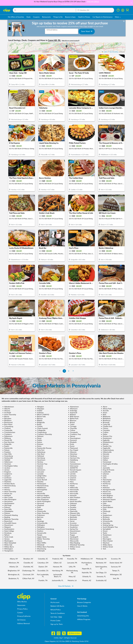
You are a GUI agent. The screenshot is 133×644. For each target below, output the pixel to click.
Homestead (106, 462)
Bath (104, 415)
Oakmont (72, 503)
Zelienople (40, 551)
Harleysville (8, 458)
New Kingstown (42, 500)
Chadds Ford (107, 426)
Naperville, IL (87, 569)
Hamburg (72, 456)
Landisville (73, 472)
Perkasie (72, 509)
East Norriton (8, 442)
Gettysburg (40, 452)
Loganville (7, 480)
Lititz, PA (72, 567)
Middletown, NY (87, 559)
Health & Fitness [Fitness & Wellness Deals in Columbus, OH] (84, 17)
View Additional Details (66, 4)
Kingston (7, 472)
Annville (105, 411)
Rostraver (73, 519)
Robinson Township (10, 519)
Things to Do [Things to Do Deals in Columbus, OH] (58, 17)
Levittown (7, 478)
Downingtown (74, 438)
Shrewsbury (73, 525)
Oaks (104, 503)
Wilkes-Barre (8, 547)
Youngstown (8, 551)
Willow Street (107, 547)
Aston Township (9, 415)
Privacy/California (24, 616)
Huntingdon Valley (10, 466)
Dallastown (8, 436)
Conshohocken (9, 432)
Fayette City (106, 446)
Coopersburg (41, 432)
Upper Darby (41, 537)
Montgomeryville (108, 490)
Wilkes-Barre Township (45, 547)
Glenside (105, 454)
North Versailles (75, 501)
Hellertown (7, 462)
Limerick (72, 478)
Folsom (6, 450)
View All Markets (66, 586)
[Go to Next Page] (73, 371)
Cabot (71, 425)
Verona (6, 539)
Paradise (72, 507)
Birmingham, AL (14, 575)
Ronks (38, 519)
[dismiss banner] (124, 21)
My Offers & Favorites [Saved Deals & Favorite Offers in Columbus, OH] (16, 17)
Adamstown (73, 407)
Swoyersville (41, 533)
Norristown (8, 501)
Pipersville (73, 511)
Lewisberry (40, 478)
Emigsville (7, 444)
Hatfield (6, 460)
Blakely (39, 421)
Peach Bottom (107, 507)
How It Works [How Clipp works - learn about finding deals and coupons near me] (82, 606)
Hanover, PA (58, 567)
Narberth (7, 496)
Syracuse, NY (116, 567)
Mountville (40, 494)
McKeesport (41, 484)
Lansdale (39, 474)
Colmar (72, 430)
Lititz (104, 478)
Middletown (41, 488)
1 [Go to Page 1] (64, 371)
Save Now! (87, 31)
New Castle (8, 498)
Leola (104, 476)
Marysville (106, 482)
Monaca (6, 490)
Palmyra (6, 507)
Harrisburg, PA (58, 571)
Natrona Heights (42, 496)
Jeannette (105, 468)
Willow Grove (74, 547)
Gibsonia (72, 452)
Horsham (7, 464)
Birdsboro (7, 421)
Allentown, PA (14, 563)
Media (71, 486)
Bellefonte (106, 417)
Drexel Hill (7, 440)
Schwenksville (41, 523)
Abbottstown (8, 407)
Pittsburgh (106, 511)
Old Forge (7, 505)
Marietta (39, 482)
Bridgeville (40, 423)
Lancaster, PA (72, 563)
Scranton (72, 523)
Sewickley (106, 523)
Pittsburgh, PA (101, 559)
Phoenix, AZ (87, 581)
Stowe (104, 531)
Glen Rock (40, 454)
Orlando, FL (87, 577)
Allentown (73, 409)
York (103, 549)
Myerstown (106, 494)
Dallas (104, 434)
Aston (104, 413)
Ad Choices (21, 620)
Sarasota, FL (101, 577)
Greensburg (8, 456)
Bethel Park (73, 419)
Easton (39, 442)
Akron (104, 407)
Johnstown (40, 470)
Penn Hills (7, 509)
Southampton (8, 529)
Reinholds (73, 517)
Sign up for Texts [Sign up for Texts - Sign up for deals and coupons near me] (57, 624)
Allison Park (106, 409)
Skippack (7, 527)
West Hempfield (9, 543)
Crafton (105, 432)
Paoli (38, 507)
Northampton (8, 503)
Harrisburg (40, 458)
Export (6, 446)
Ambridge (73, 411)
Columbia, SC (43, 559)
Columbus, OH (43, 563)
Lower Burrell (41, 480)
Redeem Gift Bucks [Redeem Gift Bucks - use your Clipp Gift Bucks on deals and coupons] (57, 606)
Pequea (39, 509)
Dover (38, 438)
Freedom (7, 452)
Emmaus (39, 444)
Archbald (7, 413)
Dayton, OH (43, 567)
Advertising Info (83, 616)
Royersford (7, 521)
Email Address (52, 30)
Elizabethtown (107, 442)
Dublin (39, 440)
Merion (6, 488)
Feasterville (7, 448)
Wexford (105, 543)
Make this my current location (71, 41)
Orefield (72, 505)
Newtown (73, 500)
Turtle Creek (8, 537)
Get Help (54, 617)
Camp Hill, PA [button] (54, 40)
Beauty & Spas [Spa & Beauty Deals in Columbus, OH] (70, 17)
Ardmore (39, 413)
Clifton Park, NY (28, 579)
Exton (38, 446)
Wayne (39, 541)
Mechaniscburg (42, 486)
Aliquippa (40, 409)
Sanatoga (40, 521)
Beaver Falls (41, 417)
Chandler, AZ (28, 563)
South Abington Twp (109, 527)
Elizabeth (72, 442)
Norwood (40, 503)
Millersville (73, 488)
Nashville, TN (87, 573)
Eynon (71, 446)
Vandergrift (73, 537)
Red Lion (39, 517)
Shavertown (8, 525)
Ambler (39, 411)
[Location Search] (95, 10)
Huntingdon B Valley (109, 464)
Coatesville (7, 430)
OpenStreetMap (114, 52)
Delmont (39, 436)
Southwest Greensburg (45, 529)
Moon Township (9, 492)
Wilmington (8, 549)
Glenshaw (73, 454)
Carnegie (72, 426)
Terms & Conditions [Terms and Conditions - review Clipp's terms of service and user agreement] (58, 613)
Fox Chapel (73, 450)
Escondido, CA (43, 571)
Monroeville (73, 490)
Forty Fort (40, 450)
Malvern (72, 480)
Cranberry (7, 434)
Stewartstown (74, 531)
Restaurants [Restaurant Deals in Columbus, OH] (46, 17)
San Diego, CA (101, 573)
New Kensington (9, 500)
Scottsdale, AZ (101, 581)
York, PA (116, 579)
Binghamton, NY (14, 571)
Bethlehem (106, 419)
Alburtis (6, 409)
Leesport (6, 476)
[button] (131, 3)
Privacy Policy (22, 609)
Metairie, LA (72, 581)
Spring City (73, 529)
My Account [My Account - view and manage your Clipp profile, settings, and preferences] (55, 602)
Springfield (106, 529)
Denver (72, 436)
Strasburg (7, 533)
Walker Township (42, 539)
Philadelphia (8, 511)
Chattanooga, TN (28, 571)
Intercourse (73, 466)
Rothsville (105, 519)
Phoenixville (41, 511)
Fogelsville (106, 448)
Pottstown (40, 515)
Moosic (39, 492)
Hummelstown (74, 464)
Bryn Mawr (7, 425)
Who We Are (22, 602)
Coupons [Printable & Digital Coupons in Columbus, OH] (36, 17)
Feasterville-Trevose (43, 448)
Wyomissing (41, 549)
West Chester (107, 541)
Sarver (71, 521)
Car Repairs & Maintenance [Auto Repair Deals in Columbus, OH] (103, 17)
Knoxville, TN (72, 559)
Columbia (105, 430)
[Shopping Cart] (127, 10)
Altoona (6, 411)
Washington (8, 541)
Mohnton (105, 488)
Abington (40, 407)
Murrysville (73, 494)
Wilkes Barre (107, 545)
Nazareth (72, 496)
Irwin (104, 466)
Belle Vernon (74, 417)
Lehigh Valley (41, 476)
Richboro (105, 517)
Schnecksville (107, 521)
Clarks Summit (42, 428)
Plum (104, 513)
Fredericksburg (107, 450)
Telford (6, 535)
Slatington (40, 527)
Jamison (39, 468)
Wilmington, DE (116, 575)
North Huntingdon (43, 501)
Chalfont (7, 428)
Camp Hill (105, 425)
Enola (71, 444)
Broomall (105, 423)
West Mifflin (41, 543)
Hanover (105, 456)
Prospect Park (74, 515)
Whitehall (40, 545)
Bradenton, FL (14, 579)
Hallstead (40, 456)
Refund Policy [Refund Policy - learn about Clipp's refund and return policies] (56, 610)
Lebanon (105, 474)
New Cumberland (43, 498)
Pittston (6, 513)
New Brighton (107, 496)
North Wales (107, 501)
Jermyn (6, 470)
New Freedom (74, 498)
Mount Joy (106, 492)
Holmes (72, 462)
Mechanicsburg (9, 486)
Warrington (106, 539)
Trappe (71, 535)
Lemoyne (72, 476)
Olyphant (40, 505)
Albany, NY (14, 559)
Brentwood (7, 423)
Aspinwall (73, 413)
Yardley (72, 549)
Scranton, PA (116, 559)
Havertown (40, 460)
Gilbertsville (106, 452)
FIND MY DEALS (93, 2)
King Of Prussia (108, 470)
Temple (39, 535)
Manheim (7, 482)
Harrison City (74, 458)
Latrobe (72, 474)
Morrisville (73, 492)
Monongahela (41, 490)
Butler (38, 425)
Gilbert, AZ (58, 563)
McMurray (73, 484)
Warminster (73, 539)
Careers (20, 613)
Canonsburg (8, 426)
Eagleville (105, 440)
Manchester (106, 480)
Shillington (40, 525)
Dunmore (72, 440)
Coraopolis (73, 432)
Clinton (105, 428)
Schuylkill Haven (9, 523)
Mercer (105, 486)
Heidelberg (73, 460)
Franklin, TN (43, 581)
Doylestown (106, 438)
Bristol (71, 423)
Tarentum (72, 533)
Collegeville (40, 430)
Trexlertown (106, 535)
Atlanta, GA (14, 567)
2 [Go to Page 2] (69, 371)
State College (8, 531)
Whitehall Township (76, 545)
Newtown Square (108, 500)
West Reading (74, 543)
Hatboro (105, 458)
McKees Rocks (9, 484)
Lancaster (40, 472)
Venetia (105, 537)
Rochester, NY (101, 563)
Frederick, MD (58, 559)
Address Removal (23, 624)
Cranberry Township (44, 434)
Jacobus (6, 468)
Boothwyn (106, 421)
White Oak (7, 545)
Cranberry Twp (75, 434)
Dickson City (107, 436)
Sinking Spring (107, 525)
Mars (71, 482)
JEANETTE (73, 468)
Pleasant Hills (74, 513)
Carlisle (39, 426)
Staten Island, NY (116, 563)
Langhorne (7, 474)
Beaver (6, 417)
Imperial (39, 466)
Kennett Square (75, 470)
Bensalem (7, 419)
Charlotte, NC (28, 567)
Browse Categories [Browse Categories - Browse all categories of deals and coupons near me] (84, 602)
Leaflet (104, 52)
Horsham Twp (41, 464)
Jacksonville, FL (58, 581)
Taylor (104, 533)
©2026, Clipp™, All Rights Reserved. (65, 638)
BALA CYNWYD (42, 415)
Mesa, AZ (72, 577)
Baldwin (72, 415)
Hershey (39, 462)
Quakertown (107, 515)
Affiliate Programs (84, 619)
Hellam (104, 460)
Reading (6, 517)
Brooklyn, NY (28, 559)
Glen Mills (7, 454)
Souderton (73, 527)
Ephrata (105, 444)
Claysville (72, 428)
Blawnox (72, 421)
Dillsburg (7, 438)
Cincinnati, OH (28, 575)
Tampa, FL (116, 571)
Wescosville (73, 541)
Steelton (39, 531)
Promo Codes (55, 621)
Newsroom (21, 605)
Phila (104, 509)
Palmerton (106, 505)
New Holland (107, 498)
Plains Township (42, 513)
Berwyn (39, 419)
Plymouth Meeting (10, 515)
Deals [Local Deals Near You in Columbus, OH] (29, 17)
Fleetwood (73, 448)
